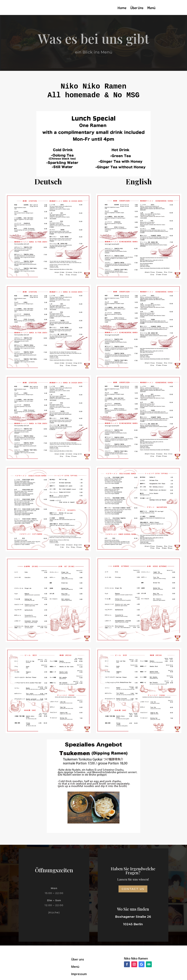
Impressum (79, 974)
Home (122, 8)
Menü (151, 8)
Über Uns (137, 8)
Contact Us (133, 889)
